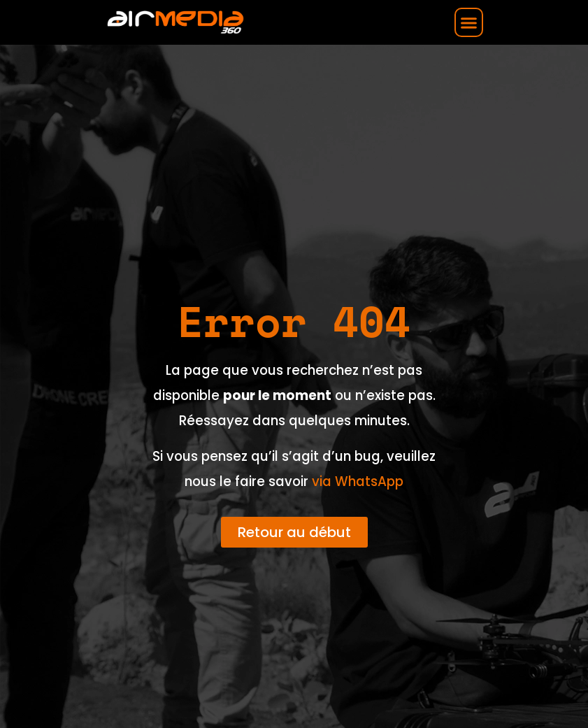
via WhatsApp (358, 481)
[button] (469, 22)
